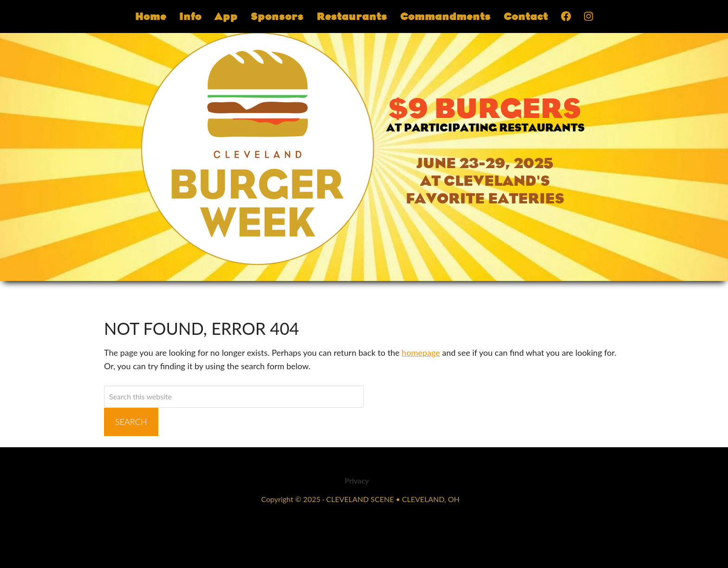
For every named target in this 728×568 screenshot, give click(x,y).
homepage (421, 353)
